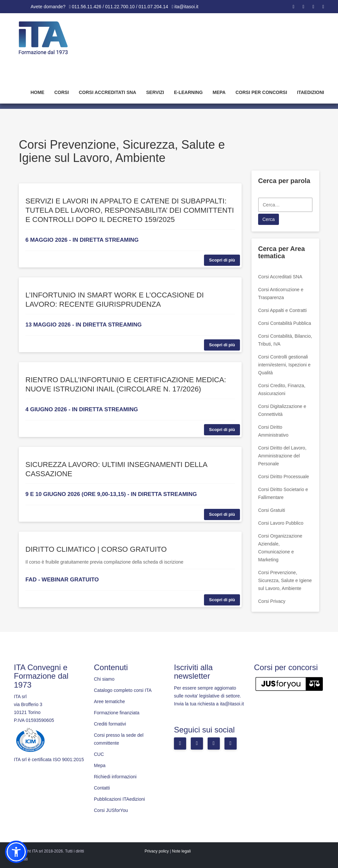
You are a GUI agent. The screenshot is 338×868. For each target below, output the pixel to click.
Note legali (181, 851)
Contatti (102, 788)
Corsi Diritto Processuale (284, 477)
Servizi (155, 92)
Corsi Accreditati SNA (108, 92)
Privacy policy (157, 851)
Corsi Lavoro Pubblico (281, 523)
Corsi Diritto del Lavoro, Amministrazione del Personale (282, 456)
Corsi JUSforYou (111, 810)
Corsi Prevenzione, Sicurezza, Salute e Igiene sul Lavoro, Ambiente (285, 580)
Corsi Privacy (272, 601)
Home (37, 92)
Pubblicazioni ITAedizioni (120, 799)
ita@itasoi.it (186, 7)
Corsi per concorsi (261, 92)
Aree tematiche (110, 701)
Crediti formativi (110, 724)
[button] (16, 852)
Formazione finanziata (117, 713)
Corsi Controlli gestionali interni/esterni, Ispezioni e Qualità (284, 365)
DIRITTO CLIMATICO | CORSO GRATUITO (96, 549)
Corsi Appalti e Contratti (282, 310)
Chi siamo (104, 679)
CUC (99, 754)
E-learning (188, 92)
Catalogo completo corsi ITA (123, 690)
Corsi (61, 92)
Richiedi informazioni (115, 777)
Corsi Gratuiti (272, 510)
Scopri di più (222, 260)
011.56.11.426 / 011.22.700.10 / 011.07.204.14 (120, 7)
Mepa (219, 92)
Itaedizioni (311, 92)
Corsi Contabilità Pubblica (285, 323)
